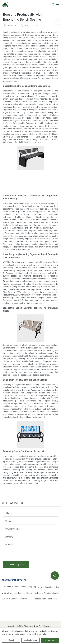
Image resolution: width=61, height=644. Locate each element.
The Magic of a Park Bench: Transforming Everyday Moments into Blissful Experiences (46, 599)
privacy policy (41, 634)
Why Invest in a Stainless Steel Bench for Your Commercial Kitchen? (17, 593)
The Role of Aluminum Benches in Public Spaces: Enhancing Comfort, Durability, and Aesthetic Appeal (46, 593)
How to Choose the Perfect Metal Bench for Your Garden (17, 599)
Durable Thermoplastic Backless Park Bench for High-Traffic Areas (18, 587)
